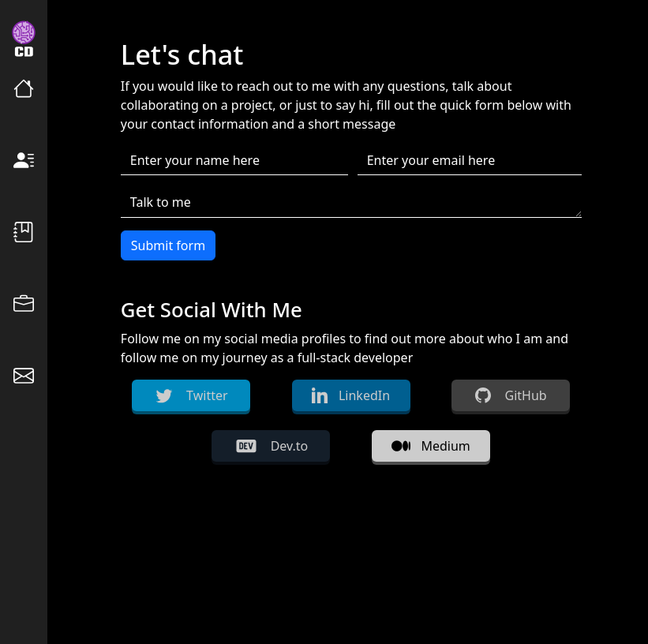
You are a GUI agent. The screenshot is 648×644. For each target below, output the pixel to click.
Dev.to (272, 446)
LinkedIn (351, 395)
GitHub (511, 395)
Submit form (168, 245)
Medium (431, 446)
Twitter (191, 395)
